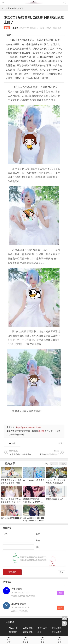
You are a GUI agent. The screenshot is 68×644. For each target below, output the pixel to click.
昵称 (38, 534)
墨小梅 (15, 28)
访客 (13, 589)
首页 (3, 8)
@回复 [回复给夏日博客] (23, 604)
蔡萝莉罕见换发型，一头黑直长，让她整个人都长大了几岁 (33, 502)
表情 (62, 572)
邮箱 (38, 540)
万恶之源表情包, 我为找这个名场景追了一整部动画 (11, 483)
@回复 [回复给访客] (19, 589)
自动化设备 (28, 628)
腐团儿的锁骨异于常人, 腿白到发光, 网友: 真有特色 (11, 502)
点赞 (12, 443)
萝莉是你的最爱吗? (54, 499)
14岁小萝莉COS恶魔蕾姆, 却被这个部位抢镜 (29, 452)
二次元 (63, 464)
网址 (38, 547)
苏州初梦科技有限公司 (19, 632)
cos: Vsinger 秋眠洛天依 (34, 480)
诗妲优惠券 (57, 628)
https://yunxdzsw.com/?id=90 (29, 427)
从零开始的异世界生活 (46, 452)
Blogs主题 (13, 628)
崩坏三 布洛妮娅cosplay (11, 518)
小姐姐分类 (12, 8)
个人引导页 (42, 628)
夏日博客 (15, 604)
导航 (39, 632)
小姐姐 (54, 464)
